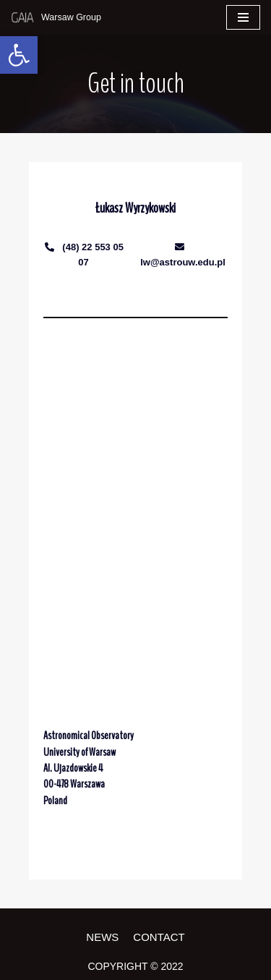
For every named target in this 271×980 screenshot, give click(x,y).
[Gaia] (56, 17)
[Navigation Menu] (243, 17)
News (102, 937)
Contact (159, 937)
